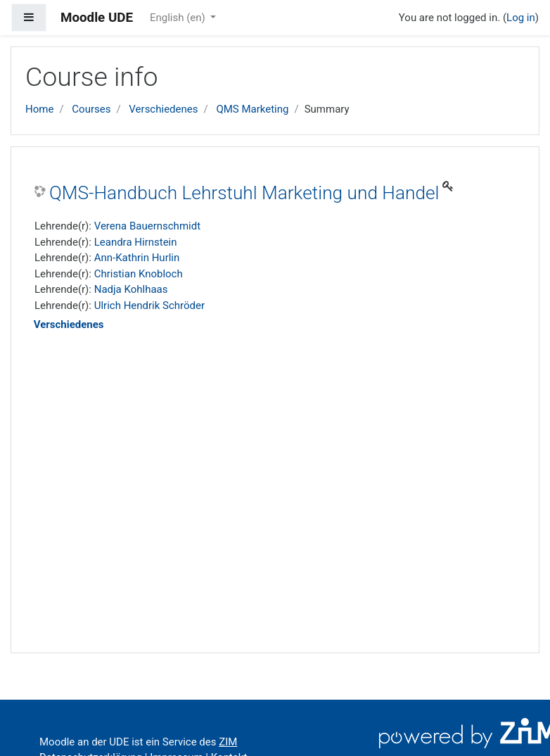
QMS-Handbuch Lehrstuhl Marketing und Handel (244, 193)
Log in (521, 18)
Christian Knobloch (139, 274)
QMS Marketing (252, 109)
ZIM (228, 742)
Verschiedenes (163, 109)
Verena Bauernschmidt (147, 226)
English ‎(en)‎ (179, 18)
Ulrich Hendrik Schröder (149, 305)
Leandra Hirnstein (136, 242)
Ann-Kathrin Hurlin (137, 258)
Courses (91, 109)
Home (39, 109)
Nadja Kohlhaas (131, 289)
